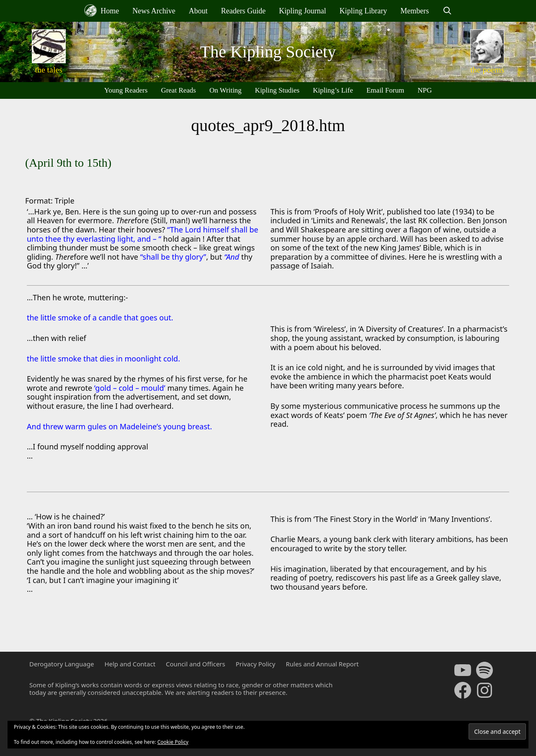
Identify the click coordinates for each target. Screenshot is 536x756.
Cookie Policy (173, 742)
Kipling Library (363, 11)
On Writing (225, 90)
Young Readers (126, 90)
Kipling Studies (277, 90)
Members (415, 11)
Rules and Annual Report (322, 664)
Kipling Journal (303, 11)
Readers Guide (243, 11)
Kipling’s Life (333, 90)
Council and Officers (196, 664)
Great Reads (178, 90)
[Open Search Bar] (447, 11)
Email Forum (385, 90)
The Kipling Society (268, 52)
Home (102, 10)
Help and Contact (130, 664)
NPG (425, 90)
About (198, 11)
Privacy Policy (256, 664)
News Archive (154, 11)
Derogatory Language (62, 664)
